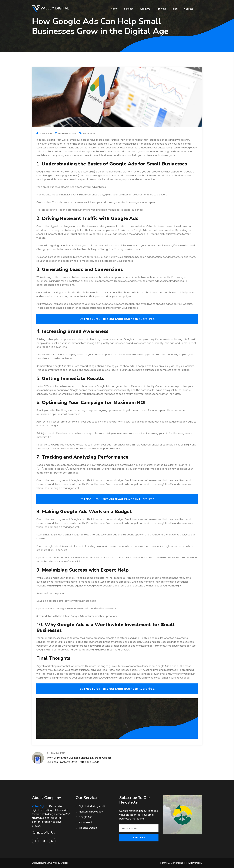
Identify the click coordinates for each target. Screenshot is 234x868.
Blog (175, 9)
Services (129, 9)
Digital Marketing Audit (92, 806)
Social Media (86, 822)
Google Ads (89, 133)
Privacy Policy (194, 863)
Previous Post (56, 753)
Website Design (88, 828)
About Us (145, 9)
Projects (161, 9)
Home (114, 9)
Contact (188, 9)
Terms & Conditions (171, 863)
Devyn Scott (46, 133)
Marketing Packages (91, 812)
